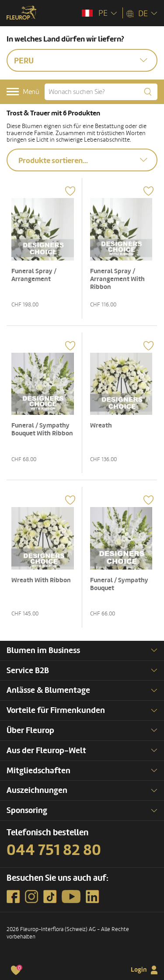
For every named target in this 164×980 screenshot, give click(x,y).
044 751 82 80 (54, 850)
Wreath (101, 426)
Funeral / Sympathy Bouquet (119, 584)
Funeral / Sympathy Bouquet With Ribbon (42, 429)
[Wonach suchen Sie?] (101, 92)
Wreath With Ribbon (41, 580)
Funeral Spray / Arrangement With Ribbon (117, 279)
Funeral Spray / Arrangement (34, 275)
